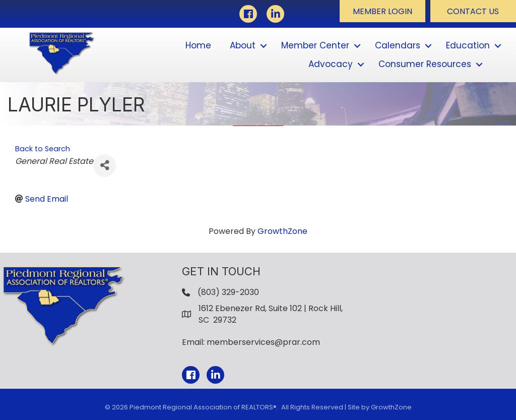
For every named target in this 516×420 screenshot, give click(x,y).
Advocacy (331, 64)
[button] (382, 11)
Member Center (315, 45)
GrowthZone (282, 231)
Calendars (398, 45)
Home (198, 45)
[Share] (105, 166)
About (243, 45)
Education (468, 45)
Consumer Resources (425, 64)
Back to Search (43, 149)
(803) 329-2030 (228, 292)
